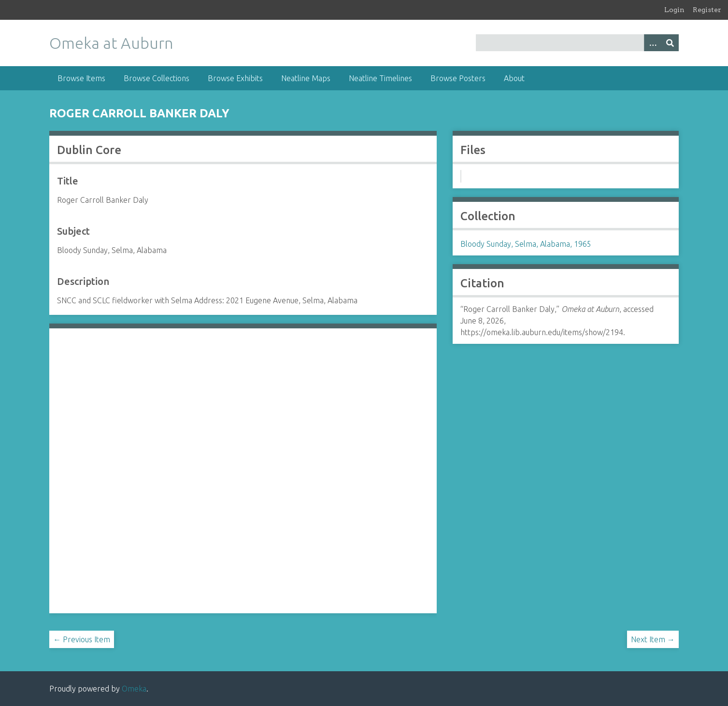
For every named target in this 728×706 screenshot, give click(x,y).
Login (674, 10)
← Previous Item (82, 639)
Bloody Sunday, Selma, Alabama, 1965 (526, 244)
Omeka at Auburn (111, 43)
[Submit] (670, 43)
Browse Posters (458, 78)
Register (707, 10)
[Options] (653, 43)
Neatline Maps (306, 78)
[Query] (577, 43)
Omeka (134, 689)
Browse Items (81, 78)
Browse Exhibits (235, 78)
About (514, 78)
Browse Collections (157, 78)
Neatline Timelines (380, 78)
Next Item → (653, 639)
